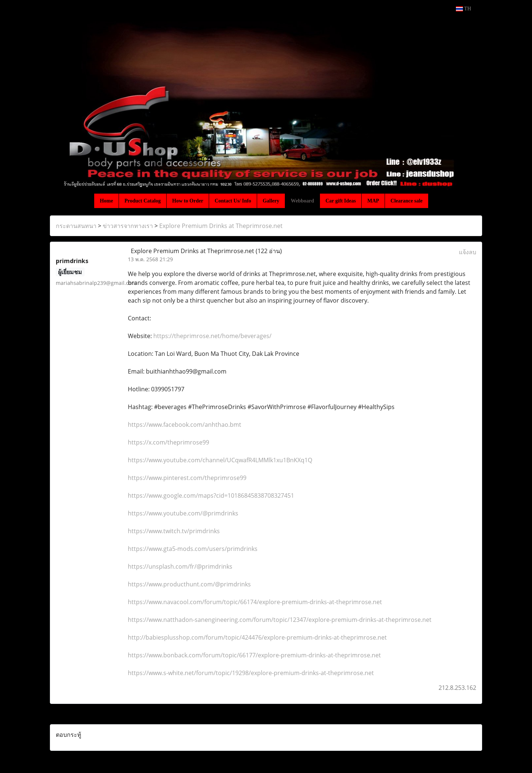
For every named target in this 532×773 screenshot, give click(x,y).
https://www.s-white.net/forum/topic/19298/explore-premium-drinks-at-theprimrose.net (251, 673)
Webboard (302, 201)
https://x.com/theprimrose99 (168, 442)
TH (463, 9)
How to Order (188, 201)
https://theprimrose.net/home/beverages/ (212, 336)
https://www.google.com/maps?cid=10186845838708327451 (211, 496)
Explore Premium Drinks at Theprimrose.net (221, 226)
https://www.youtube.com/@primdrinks (183, 513)
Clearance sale (407, 201)
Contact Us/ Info (233, 201)
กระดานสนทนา (76, 226)
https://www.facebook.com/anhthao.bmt (185, 425)
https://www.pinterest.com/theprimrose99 (187, 478)
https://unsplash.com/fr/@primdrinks (180, 566)
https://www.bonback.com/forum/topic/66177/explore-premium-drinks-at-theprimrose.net (254, 655)
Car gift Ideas (341, 201)
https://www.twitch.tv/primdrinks (174, 531)
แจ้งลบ (468, 252)
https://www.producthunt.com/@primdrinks (189, 584)
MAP (373, 201)
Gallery (271, 201)
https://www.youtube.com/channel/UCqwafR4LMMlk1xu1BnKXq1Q (220, 460)
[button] (435, 201)
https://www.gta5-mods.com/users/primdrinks (193, 549)
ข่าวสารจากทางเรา (128, 226)
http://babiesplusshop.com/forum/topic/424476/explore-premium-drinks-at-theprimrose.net (257, 637)
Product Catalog (143, 201)
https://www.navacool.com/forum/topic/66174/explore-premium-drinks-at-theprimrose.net (255, 602)
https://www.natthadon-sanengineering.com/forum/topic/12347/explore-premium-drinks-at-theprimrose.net (280, 620)
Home (106, 201)
